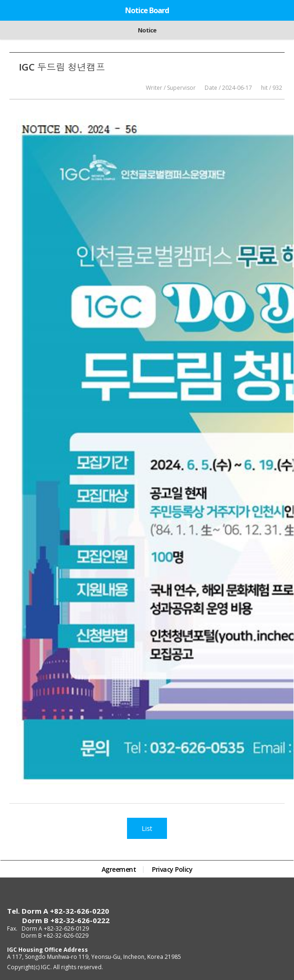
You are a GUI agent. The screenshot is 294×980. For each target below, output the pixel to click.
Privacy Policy (172, 869)
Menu (282, 10)
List (147, 828)
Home (10, 10)
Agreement (119, 869)
